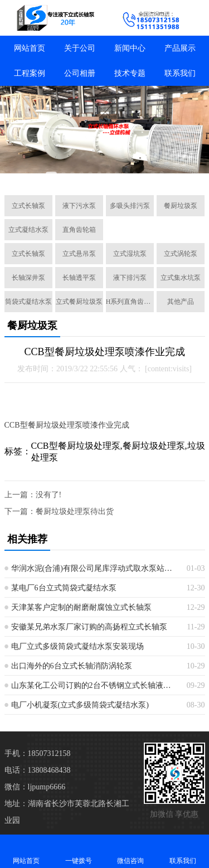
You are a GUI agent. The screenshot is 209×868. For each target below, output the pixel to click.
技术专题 (130, 73)
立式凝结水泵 (28, 230)
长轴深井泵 (28, 278)
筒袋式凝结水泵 (28, 302)
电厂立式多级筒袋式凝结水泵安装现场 (77, 646)
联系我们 (180, 73)
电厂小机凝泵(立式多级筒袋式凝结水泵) (80, 705)
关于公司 (80, 48)
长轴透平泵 (79, 278)
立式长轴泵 (28, 206)
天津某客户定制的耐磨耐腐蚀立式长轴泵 (81, 607)
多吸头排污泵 (130, 206)
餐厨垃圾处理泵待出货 (75, 511)
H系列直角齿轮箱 (130, 302)
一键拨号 (79, 851)
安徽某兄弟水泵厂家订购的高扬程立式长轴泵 (89, 627)
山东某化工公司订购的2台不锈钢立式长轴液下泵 (95, 685)
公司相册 (80, 73)
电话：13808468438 (38, 770)
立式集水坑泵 (181, 278)
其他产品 (181, 302)
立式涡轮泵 (181, 254)
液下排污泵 (130, 278)
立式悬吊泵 (79, 254)
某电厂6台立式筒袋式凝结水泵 (64, 588)
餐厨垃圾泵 (181, 206)
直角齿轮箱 (79, 230)
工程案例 (30, 73)
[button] (51, 174)
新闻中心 (130, 48)
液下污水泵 (79, 206)
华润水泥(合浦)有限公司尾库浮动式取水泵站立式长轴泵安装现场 (95, 568)
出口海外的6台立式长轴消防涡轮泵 (72, 666)
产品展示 (180, 48)
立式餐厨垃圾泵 (79, 302)
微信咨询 (131, 851)
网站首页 (30, 48)
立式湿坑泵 (130, 254)
